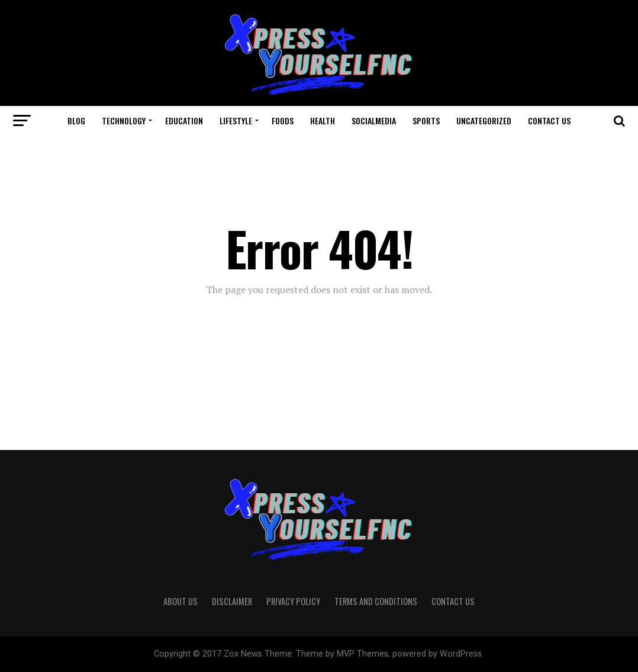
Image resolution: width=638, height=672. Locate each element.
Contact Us (549, 120)
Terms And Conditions (376, 601)
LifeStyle (236, 120)
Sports (426, 120)
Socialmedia (374, 120)
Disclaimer (232, 601)
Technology (124, 120)
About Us (181, 601)
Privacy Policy (293, 601)
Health (323, 120)
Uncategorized (484, 120)
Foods (283, 120)
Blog (76, 120)
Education (184, 120)
